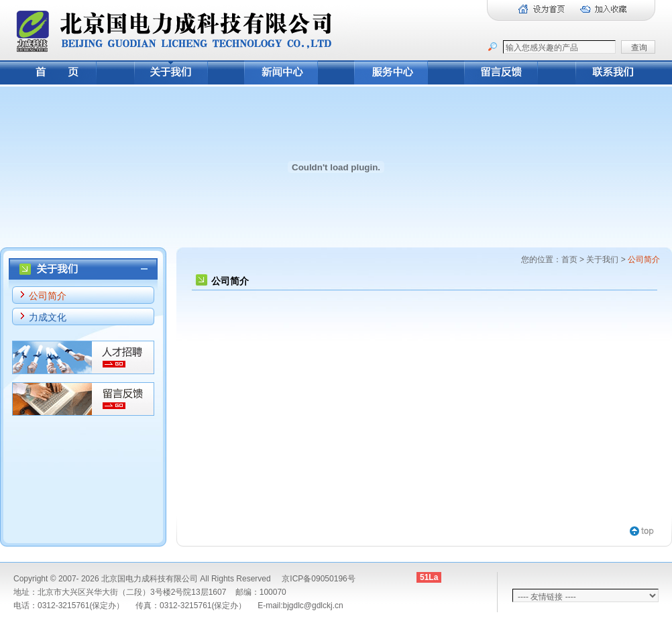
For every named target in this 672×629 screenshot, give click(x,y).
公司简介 (48, 296)
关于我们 (602, 260)
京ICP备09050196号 (318, 579)
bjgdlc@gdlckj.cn (313, 606)
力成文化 (48, 317)
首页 (569, 260)
